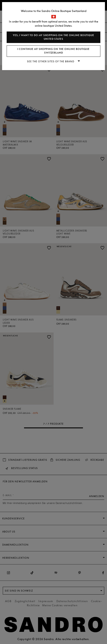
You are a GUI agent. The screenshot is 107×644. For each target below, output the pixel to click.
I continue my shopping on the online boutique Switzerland (53, 51)
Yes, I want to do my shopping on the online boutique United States (53, 37)
